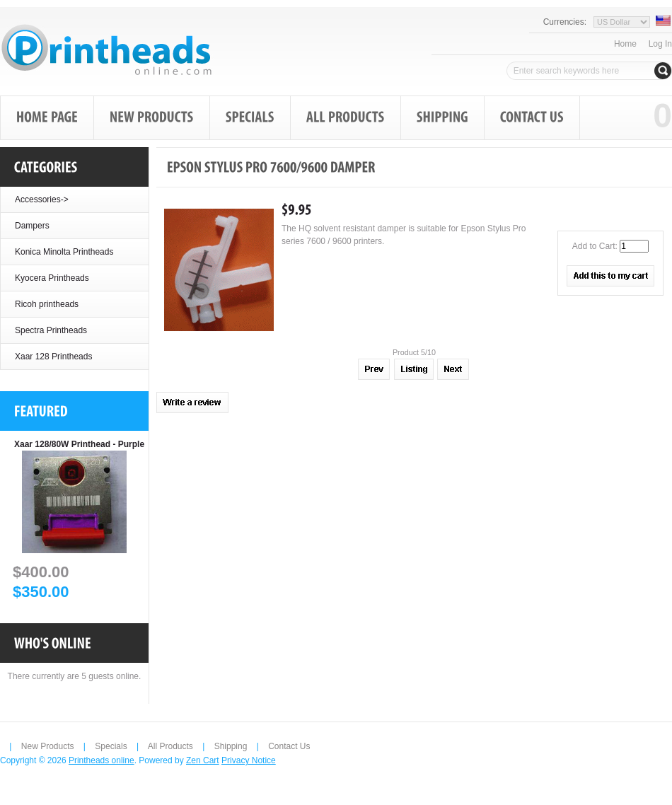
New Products (48, 746)
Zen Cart (203, 760)
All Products (170, 746)
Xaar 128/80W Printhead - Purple (79, 444)
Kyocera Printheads (52, 278)
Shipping (231, 746)
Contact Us (289, 746)
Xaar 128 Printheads (53, 357)
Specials (111, 746)
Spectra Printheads (51, 330)
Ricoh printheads (47, 304)
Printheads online (102, 760)
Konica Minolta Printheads (64, 252)
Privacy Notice (249, 760)
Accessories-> (42, 199)
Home (625, 44)
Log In (660, 44)
